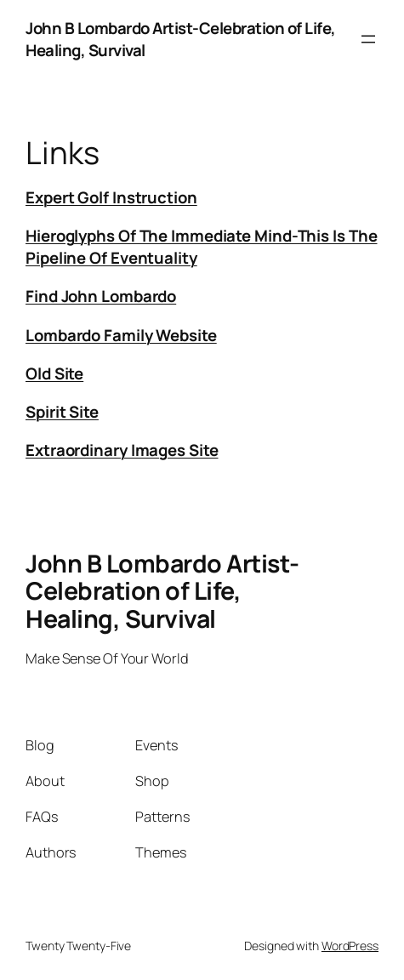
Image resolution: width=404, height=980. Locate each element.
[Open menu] (368, 39)
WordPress (350, 946)
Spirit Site (62, 412)
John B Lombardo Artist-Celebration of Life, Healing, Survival (162, 591)
